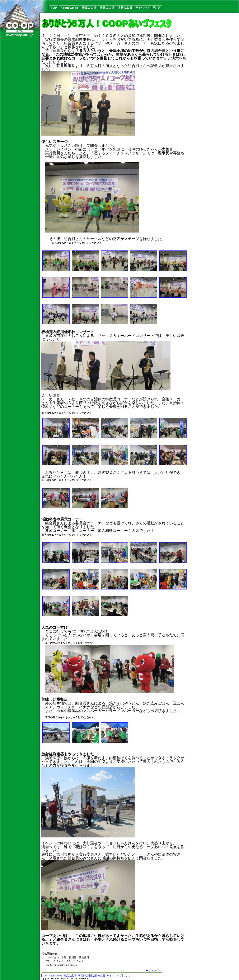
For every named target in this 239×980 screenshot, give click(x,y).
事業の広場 (84, 976)
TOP (45, 976)
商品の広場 (70, 976)
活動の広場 (99, 976)
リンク (127, 976)
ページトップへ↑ (153, 971)
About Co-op (55, 976)
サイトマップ (114, 976)
